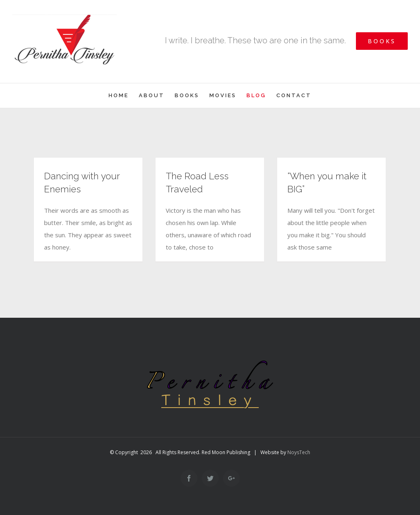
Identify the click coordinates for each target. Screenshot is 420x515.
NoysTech (299, 452)
